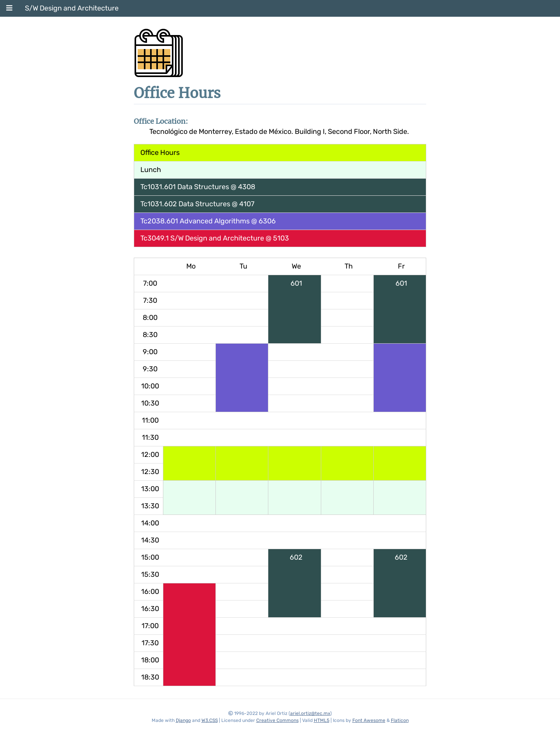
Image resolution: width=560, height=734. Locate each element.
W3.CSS (210, 720)
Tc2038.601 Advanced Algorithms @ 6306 (208, 221)
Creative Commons (277, 720)
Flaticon (400, 720)
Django (183, 720)
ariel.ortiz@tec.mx (310, 713)
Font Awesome (369, 720)
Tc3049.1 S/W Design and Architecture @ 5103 (215, 238)
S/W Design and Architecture (72, 8)
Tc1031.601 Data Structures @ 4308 (198, 187)
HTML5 (322, 720)
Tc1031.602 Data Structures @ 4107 (197, 204)
